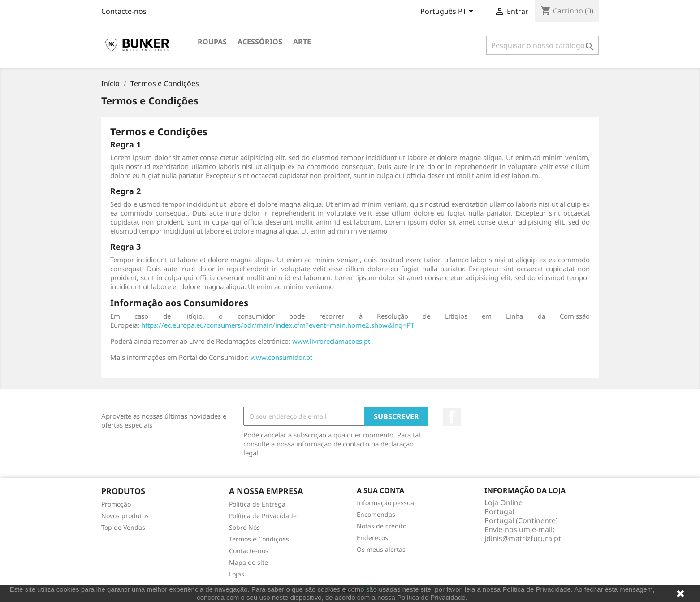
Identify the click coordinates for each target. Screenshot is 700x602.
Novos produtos (125, 516)
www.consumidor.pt (281, 357)
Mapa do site (248, 562)
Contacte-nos (124, 11)
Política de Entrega (257, 504)
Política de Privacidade (263, 516)
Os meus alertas (381, 549)
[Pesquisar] (542, 45)
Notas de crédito (382, 526)
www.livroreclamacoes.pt (331, 341)
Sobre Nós (244, 527)
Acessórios (260, 42)
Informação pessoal (386, 503)
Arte (302, 42)
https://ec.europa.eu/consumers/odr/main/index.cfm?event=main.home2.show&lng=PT (278, 325)
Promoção (116, 504)
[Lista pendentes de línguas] (448, 12)
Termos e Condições (259, 539)
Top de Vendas (123, 527)
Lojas (237, 574)
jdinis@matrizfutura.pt (523, 538)
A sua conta (380, 490)
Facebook (452, 417)
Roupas (212, 42)
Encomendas (376, 514)
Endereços (372, 538)
